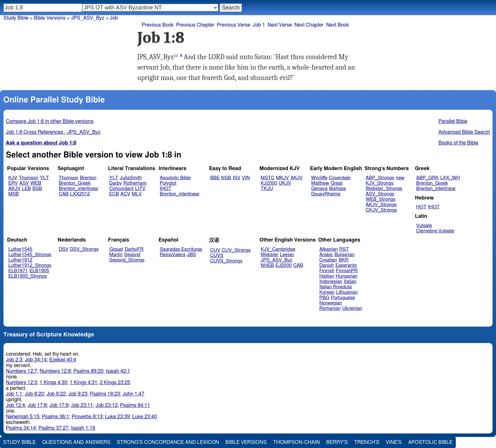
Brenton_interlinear (79, 189)
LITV (140, 189)
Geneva (319, 189)
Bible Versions (50, 18)
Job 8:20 (34, 394)
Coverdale (340, 178)
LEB (26, 189)
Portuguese (343, 298)
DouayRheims (326, 194)
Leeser (287, 255)
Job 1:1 (14, 394)
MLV (136, 194)
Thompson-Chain (296, 442)
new (400, 178)
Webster (270, 255)
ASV (24, 183)
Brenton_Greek (75, 183)
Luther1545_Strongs (30, 255)
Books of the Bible (458, 143)
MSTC (267, 178)
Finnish (327, 271)
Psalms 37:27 (54, 428)
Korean (327, 292)
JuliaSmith (131, 178)
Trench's (367, 442)
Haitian (327, 276)
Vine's (394, 442)
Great (337, 183)
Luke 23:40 (145, 417)
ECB (114, 194)
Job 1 (259, 25)
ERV (13, 183)
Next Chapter (309, 25)
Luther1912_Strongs (30, 265)
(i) (176, 55)
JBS (191, 255)
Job (114, 18)
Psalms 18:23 (105, 394)
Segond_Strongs (127, 260)
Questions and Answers (76, 442)
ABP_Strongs (380, 178)
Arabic (326, 255)
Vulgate (424, 226)
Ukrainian (352, 308)
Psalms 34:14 (21, 428)
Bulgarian (344, 255)
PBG (325, 298)
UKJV (285, 183)
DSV (64, 249)
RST (344, 249)
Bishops (337, 189)
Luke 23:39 (117, 417)
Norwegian (331, 303)
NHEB (267, 265)
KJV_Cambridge (278, 249)
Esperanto (346, 265)
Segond (132, 255)
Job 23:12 (107, 405)
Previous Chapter (195, 25)
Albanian (329, 249)
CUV (215, 250)
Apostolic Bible (430, 442)
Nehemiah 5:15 (23, 417)
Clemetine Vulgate (435, 231)
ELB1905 (39, 271)
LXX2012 (80, 194)
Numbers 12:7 (22, 371)
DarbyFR (134, 249)
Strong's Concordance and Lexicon (168, 442)
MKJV (282, 178)
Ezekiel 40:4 (63, 360)
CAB (64, 194)
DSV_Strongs (84, 249)
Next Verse (280, 25)
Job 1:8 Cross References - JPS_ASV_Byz (53, 132)
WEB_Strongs (381, 199)
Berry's (337, 442)
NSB (226, 178)
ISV (237, 178)
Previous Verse (234, 25)
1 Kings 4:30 (53, 383)
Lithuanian (347, 292)
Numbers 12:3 (22, 383)
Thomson (28, 178)
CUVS (217, 256)
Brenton (88, 178)
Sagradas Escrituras (181, 249)
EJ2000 (284, 265)
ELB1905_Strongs (28, 276)
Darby (115, 183)
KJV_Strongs (380, 183)
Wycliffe (319, 178)
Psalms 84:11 (135, 405)
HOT (421, 207)
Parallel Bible (453, 121)
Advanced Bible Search (464, 132)
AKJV (14, 189)
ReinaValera (173, 255)
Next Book (338, 25)
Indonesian (331, 282)
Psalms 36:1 (55, 417)
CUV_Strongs (236, 250)
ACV (125, 194)
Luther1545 (20, 249)
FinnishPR (347, 271)
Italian (350, 282)
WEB (36, 183)
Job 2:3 (14, 360)
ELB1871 (18, 271)
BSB (37, 189)
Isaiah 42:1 (118, 371)
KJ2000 (269, 183)
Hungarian (347, 276)
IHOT (166, 189)
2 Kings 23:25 (115, 383)
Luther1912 (20, 260)
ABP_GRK (428, 178)
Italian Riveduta (336, 287)
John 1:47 (133, 394)
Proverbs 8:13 (87, 417)
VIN (246, 178)
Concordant (121, 189)
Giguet (116, 249)
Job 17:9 (59, 405)
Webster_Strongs (384, 189)
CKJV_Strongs (381, 210)
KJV (13, 178)
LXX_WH (450, 178)
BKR (344, 260)
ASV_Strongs (380, 194)
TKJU (267, 189)
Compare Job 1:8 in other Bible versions (50, 121)
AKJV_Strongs (381, 205)
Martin (116, 255)
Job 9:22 (56, 394)
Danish (327, 265)
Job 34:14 (36, 360)
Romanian (330, 308)
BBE (215, 178)
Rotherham (135, 183)
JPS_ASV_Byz (276, 260)
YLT (44, 178)
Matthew (320, 183)
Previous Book (158, 25)
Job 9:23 (78, 394)
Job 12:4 (16, 405)
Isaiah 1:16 (83, 428)
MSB (13, 194)
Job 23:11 (82, 405)
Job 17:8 (37, 405)
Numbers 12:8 (55, 371)
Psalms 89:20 (88, 371)
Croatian (328, 260)
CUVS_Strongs (226, 261)
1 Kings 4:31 (83, 383)
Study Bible (16, 18)
